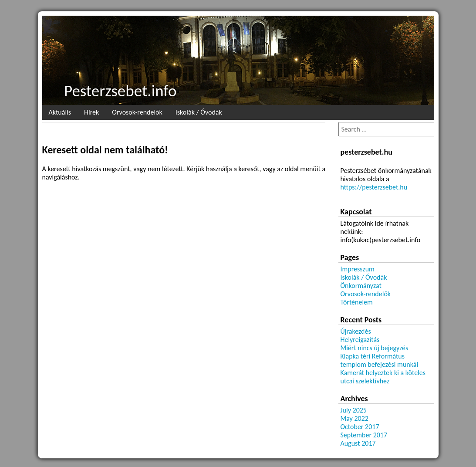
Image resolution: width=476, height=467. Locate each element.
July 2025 (354, 410)
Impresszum (358, 269)
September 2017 (364, 435)
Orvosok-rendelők (137, 112)
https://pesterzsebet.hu (374, 187)
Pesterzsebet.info (120, 91)
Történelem (357, 302)
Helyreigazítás (360, 340)
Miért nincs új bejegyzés (375, 348)
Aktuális (60, 112)
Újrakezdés (356, 331)
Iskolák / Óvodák (199, 112)
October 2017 (360, 427)
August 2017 (358, 443)
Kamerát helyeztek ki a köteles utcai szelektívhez (383, 377)
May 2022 (354, 418)
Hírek (91, 112)
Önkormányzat (361, 286)
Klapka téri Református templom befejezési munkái (380, 360)
